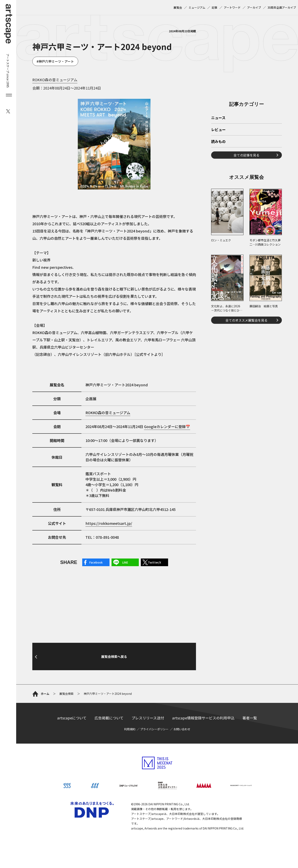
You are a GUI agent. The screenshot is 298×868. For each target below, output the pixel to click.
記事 (215, 7)
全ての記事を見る (246, 155)
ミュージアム (197, 7)
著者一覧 (250, 718)
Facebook (96, 562)
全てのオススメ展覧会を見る (246, 320)
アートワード (232, 7)
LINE (125, 562)
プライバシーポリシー (154, 729)
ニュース (218, 118)
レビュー (218, 130)
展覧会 (178, 7)
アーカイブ (254, 7)
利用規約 (130, 729)
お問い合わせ (182, 729)
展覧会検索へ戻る (114, 656)
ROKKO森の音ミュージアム (55, 80)
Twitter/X (154, 562)
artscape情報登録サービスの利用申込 (203, 718)
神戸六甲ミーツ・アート (56, 61)
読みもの (218, 142)
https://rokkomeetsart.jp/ (109, 523)
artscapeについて (72, 718)
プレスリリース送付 (148, 718)
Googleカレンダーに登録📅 (167, 426)
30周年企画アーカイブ (282, 7)
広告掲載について (109, 718)
